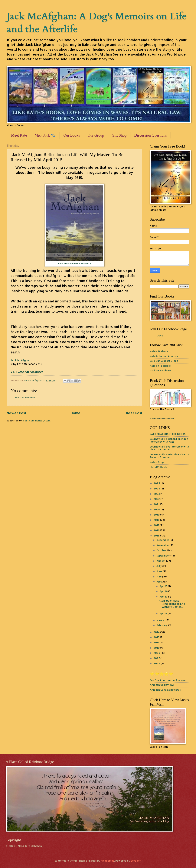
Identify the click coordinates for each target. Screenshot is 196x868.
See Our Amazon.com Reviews (168, 680)
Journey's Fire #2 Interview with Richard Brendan (169, 448)
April (160, 582)
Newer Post (16, 413)
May (159, 577)
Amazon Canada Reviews (165, 690)
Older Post (133, 413)
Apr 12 (164, 613)
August (161, 561)
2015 (157, 536)
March (160, 620)
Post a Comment (25, 397)
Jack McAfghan (20, 360)
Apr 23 (164, 597)
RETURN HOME (158, 467)
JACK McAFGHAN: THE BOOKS (168, 434)
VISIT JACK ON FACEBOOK (27, 372)
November (163, 545)
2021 (157, 504)
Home (75, 413)
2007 (157, 658)
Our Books (72, 135)
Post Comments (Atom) (37, 420)
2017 (157, 525)
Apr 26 (164, 591)
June (160, 571)
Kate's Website (159, 351)
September (163, 556)
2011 (157, 642)
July (159, 566)
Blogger (136, 861)
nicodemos (108, 861)
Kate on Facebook (160, 366)
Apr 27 (164, 586)
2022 (157, 499)
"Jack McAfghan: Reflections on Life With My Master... (172, 604)
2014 (157, 632)
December (163, 540)
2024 (157, 488)
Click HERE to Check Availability (75, 264)
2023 (157, 494)
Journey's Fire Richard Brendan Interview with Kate (169, 440)
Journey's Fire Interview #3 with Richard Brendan (169, 456)
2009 (157, 653)
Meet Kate (19, 135)
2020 (157, 509)
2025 (157, 483)
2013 (157, 637)
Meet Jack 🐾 (45, 135)
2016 (157, 530)
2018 (157, 520)
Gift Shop (119, 135)
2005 (157, 663)
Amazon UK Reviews (162, 685)
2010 (157, 648)
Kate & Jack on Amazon (164, 356)
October (162, 550)
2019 (157, 515)
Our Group (96, 135)
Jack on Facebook (160, 370)
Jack (160, 335)
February (162, 625)
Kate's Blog (157, 462)
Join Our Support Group (164, 361)
